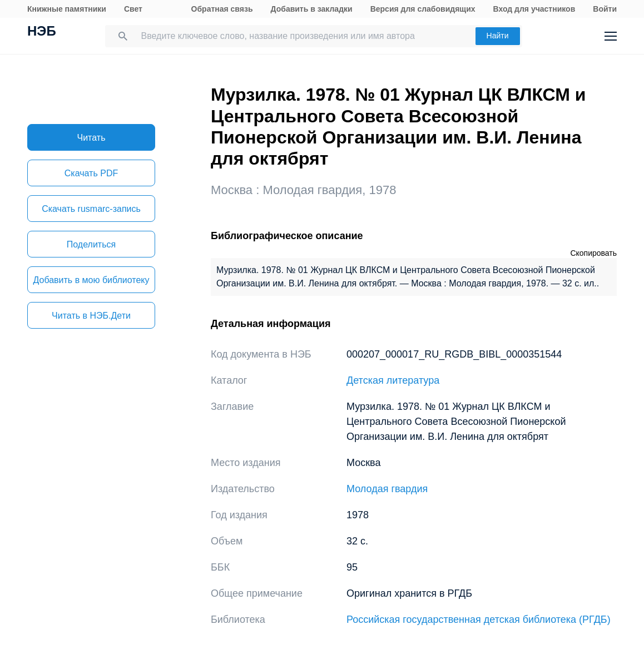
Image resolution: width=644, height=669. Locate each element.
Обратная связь (222, 9)
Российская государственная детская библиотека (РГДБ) (479, 620)
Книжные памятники (67, 9)
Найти (498, 36)
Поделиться (91, 244)
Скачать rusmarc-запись (91, 209)
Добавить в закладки (312, 9)
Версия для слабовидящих (423, 9)
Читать (91, 138)
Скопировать (593, 253)
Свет (133, 9)
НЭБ (42, 32)
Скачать (91, 173)
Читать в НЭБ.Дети (91, 316)
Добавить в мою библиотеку (91, 280)
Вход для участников (534, 9)
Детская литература (393, 380)
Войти (605, 9)
